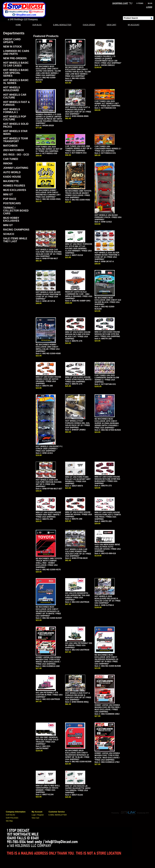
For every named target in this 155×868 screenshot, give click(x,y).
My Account (134, 25)
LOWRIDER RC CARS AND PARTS (16, 52)
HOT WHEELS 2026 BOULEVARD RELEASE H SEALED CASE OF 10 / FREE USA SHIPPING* (108, 600)
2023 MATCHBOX (14, 150)
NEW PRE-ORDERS (15, 58)
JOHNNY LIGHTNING (16, 168)
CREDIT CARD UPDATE (12, 41)
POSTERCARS (12, 203)
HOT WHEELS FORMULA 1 (12, 111)
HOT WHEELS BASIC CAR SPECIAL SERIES (16, 73)
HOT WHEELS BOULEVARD (12, 89)
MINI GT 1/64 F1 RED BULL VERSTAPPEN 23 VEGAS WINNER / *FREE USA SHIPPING (48, 789)
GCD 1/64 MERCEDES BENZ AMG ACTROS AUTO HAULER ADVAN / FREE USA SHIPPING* (108, 548)
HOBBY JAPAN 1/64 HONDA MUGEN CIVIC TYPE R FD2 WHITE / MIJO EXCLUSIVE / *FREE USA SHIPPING (48, 661)
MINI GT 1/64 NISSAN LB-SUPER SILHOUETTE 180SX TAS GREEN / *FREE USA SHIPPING (78, 789)
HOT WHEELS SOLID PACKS (16, 125)
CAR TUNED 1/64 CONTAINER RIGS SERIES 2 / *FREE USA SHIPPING (108, 149)
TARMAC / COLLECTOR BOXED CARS (16, 211)
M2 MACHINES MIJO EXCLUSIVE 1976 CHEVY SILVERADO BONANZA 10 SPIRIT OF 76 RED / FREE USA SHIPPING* (106, 659)
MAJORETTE (11, 181)
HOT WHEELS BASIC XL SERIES (16, 82)
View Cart (111, 25)
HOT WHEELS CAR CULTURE (15, 96)
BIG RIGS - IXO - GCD (16, 155)
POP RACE (10, 199)
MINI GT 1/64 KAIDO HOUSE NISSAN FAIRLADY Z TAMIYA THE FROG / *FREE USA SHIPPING (108, 516)
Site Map (9, 821)
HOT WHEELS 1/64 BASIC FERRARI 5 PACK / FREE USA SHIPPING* (108, 217)
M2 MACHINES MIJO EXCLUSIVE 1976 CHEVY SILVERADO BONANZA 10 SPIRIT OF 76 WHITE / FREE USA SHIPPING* (48, 611)
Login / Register (38, 815)
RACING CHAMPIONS (16, 230)
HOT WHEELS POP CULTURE (15, 118)
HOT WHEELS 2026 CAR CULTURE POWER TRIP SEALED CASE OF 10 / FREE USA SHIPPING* (78, 553)
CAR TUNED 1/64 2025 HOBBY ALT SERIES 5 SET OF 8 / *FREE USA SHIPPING (107, 104)
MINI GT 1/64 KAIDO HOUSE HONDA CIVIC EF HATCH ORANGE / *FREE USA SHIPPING (48, 380)
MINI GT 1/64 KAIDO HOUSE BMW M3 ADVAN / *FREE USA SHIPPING (79, 514)
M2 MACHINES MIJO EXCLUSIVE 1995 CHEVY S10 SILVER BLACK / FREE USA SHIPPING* (108, 301)
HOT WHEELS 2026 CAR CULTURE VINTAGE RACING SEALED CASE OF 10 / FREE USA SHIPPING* (49, 253)
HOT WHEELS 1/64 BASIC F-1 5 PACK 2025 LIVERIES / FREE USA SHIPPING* (49, 449)
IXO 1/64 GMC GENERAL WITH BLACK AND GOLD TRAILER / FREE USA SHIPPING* (47, 741)
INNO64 (8, 163)
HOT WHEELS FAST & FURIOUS (16, 103)
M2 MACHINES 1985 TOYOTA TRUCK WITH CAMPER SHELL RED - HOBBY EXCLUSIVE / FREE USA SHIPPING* (49, 563)
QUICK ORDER (89, 25)
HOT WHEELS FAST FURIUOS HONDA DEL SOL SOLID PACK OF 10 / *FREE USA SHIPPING (77, 424)
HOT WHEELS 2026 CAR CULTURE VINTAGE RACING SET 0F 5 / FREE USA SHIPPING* (49, 483)
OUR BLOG (37, 25)
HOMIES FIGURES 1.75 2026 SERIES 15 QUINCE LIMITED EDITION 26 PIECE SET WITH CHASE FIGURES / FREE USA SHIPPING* (49, 119)
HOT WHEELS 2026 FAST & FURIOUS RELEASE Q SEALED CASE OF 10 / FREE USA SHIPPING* (78, 696)
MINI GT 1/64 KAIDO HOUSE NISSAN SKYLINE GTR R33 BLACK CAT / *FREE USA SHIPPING (78, 335)
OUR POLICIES (12, 818)
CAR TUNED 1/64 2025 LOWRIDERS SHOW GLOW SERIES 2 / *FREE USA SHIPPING (107, 379)
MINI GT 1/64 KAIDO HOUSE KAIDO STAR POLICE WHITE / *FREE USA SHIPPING (79, 379)
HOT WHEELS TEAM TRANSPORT (15, 140)
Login (149, 7)
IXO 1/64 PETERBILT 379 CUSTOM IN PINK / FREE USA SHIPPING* (49, 695)
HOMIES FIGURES (14, 186)
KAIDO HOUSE (12, 177)
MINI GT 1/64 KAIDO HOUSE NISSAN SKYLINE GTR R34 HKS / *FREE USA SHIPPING (107, 334)
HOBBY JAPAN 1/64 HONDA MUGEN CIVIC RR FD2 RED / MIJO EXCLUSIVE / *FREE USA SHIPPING (107, 708)
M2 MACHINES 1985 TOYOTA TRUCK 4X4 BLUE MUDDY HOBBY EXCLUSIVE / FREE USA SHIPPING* (78, 194)
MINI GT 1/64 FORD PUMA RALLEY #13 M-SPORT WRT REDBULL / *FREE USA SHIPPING (78, 480)
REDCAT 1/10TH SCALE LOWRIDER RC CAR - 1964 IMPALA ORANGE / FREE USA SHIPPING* (79, 295)
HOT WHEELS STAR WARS (15, 133)
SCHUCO (9, 234)
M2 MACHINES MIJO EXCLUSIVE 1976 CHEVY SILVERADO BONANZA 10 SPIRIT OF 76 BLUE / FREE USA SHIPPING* (77, 755)
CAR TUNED (11, 159)
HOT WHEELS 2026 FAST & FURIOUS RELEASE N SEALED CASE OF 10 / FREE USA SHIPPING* (78, 111)
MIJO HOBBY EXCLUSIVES (11, 219)
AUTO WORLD (12, 172)
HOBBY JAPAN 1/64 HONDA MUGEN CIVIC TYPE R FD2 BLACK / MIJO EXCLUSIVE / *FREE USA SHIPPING (107, 757)
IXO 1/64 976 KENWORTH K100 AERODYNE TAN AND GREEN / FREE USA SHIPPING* (77, 597)
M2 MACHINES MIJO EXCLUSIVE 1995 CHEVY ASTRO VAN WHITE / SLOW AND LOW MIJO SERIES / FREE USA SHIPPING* (48, 71)
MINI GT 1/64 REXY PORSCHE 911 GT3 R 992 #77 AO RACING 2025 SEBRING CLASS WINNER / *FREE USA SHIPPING (79, 249)
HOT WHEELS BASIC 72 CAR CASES (16, 64)
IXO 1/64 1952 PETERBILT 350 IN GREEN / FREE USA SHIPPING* (79, 645)
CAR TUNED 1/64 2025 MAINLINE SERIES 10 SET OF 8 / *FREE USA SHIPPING (49, 149)
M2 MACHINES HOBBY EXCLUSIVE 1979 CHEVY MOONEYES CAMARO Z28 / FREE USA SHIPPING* (48, 194)
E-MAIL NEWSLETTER (62, 25)
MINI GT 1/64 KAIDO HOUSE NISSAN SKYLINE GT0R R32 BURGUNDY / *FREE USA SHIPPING (107, 480)
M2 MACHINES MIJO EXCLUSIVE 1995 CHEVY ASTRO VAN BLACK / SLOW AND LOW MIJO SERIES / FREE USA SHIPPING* (78, 72)
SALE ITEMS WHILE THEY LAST (15, 240)
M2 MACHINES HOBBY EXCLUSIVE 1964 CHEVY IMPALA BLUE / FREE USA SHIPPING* (48, 348)
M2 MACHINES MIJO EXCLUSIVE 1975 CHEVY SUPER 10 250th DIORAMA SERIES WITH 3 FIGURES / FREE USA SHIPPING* (107, 423)
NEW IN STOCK (12, 47)
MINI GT (8, 194)
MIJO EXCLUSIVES (15, 190)
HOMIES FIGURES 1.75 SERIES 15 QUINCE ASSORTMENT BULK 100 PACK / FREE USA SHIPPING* (108, 60)
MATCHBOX (10, 146)
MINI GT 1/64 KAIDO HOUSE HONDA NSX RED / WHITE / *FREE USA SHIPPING (48, 515)
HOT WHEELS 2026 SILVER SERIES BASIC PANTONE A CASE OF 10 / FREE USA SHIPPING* (107, 256)
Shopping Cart (120, 3)
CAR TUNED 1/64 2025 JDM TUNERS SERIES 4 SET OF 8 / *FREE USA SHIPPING (79, 148)
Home (18, 25)
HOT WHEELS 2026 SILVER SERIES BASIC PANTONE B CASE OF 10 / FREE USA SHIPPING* (48, 296)
